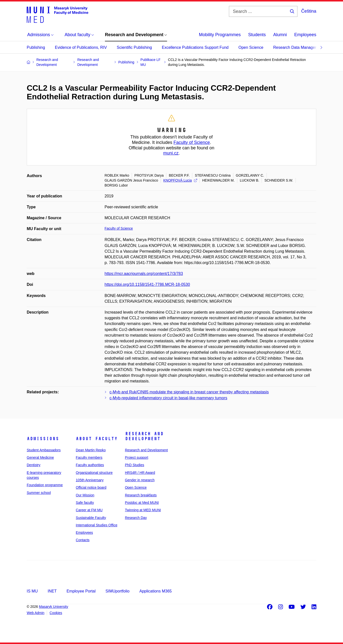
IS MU (32, 591)
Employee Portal (81, 591)
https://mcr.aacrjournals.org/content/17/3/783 (144, 274)
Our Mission (85, 495)
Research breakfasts (141, 495)
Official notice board (91, 487)
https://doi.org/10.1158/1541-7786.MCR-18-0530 (147, 284)
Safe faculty (85, 503)
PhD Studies (135, 465)
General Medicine (40, 457)
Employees (305, 35)
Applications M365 (156, 591)
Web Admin (36, 613)
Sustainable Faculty (91, 518)
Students (257, 35)
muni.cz (171, 153)
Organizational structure (94, 473)
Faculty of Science (192, 142)
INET (52, 591)
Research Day (136, 518)
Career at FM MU (89, 510)
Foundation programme (45, 485)
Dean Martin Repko (91, 450)
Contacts (83, 540)
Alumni (280, 35)
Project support (137, 457)
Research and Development (144, 436)
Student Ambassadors (44, 450)
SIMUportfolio (117, 591)
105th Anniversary (90, 480)
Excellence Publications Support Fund (195, 47)
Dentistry (34, 465)
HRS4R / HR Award (140, 473)
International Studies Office (97, 525)
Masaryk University (53, 607)
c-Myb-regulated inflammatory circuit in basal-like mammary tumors (169, 398)
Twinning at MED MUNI (143, 510)
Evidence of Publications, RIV (81, 47)
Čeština (309, 11)
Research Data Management (299, 47)
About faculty (97, 439)
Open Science (251, 47)
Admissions (43, 439)
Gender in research (140, 480)
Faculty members (89, 457)
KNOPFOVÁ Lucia (180, 180)
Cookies (56, 613)
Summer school (39, 493)
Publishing (36, 47)
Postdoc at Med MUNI (142, 503)
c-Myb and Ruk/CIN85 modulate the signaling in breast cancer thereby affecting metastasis (189, 392)
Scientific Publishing (134, 47)
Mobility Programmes (220, 35)
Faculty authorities (90, 465)
